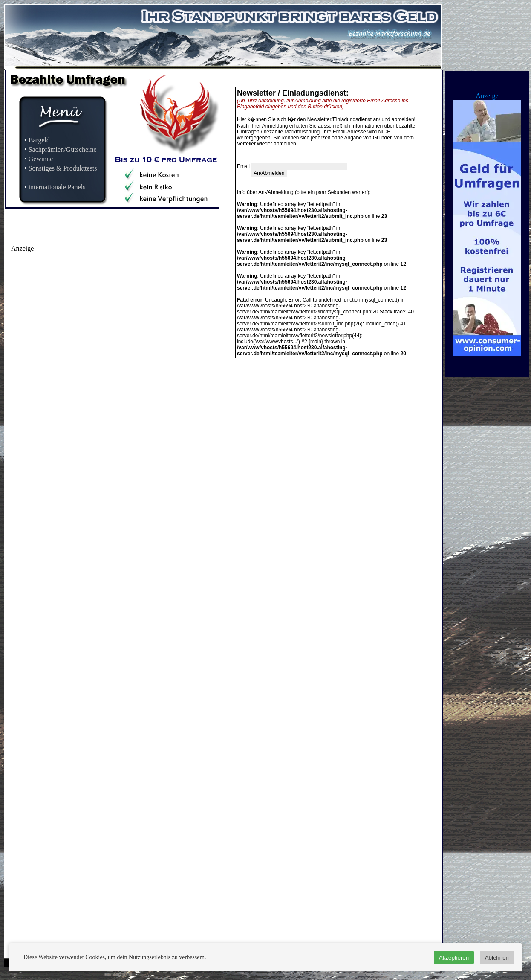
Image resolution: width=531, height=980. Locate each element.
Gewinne (41, 159)
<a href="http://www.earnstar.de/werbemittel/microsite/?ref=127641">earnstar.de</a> (101, 335)
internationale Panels (57, 187)
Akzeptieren (454, 958)
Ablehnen (497, 958)
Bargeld (39, 140)
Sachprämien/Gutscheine (63, 149)
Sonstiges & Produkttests (63, 168)
